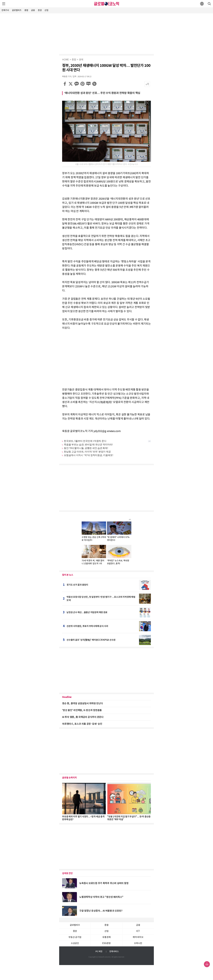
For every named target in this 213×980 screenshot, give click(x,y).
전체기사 (5, 10)
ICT (138, 931)
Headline (67, 697)
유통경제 (106, 937)
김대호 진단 (67, 873)
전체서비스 (114, 951)
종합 (26, 10)
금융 (33, 10)
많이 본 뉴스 (68, 575)
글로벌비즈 (17, 10)
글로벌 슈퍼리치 (69, 778)
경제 (81, 60)
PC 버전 (99, 951)
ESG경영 (106, 943)
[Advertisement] (106, 33)
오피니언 (138, 943)
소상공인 (75, 943)
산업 (46, 10)
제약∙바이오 (138, 937)
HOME (66, 60)
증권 (40, 10)
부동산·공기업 (75, 937)
